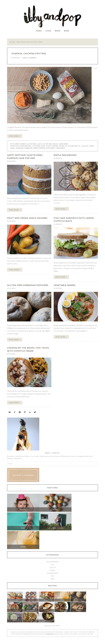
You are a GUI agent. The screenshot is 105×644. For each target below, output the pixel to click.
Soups (15, 621)
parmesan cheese (31, 148)
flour (48, 146)
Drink (23, 547)
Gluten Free (31, 144)
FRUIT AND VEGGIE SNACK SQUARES (27, 218)
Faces (23, 509)
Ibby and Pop (52, 16)
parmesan (20, 148)
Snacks (55, 144)
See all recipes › (53, 626)
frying (62, 146)
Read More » (15, 136)
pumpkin (42, 148)
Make (58, 31)
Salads (62, 610)
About (48, 453)
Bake (67, 31)
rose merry (51, 148)
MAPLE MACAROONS (65, 155)
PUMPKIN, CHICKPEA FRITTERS (29, 54)
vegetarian (61, 148)
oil (80, 146)
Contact (56, 453)
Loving (53, 570)
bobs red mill (26, 146)
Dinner (23, 144)
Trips (53, 579)
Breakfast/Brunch (15, 600)
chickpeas (37, 146)
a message (50, 634)
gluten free (73, 146)
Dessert (31, 600)
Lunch (39, 144)
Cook (48, 31)
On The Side (47, 144)
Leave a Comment (29, 58)
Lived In (53, 567)
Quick (47, 610)
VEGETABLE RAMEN (65, 285)
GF (66, 146)
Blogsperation (53, 562)
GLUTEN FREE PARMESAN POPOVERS (28, 285)
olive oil (85, 146)
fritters (55, 146)
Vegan (31, 621)
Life (53, 565)
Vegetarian (64, 144)
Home (39, 31)
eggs (43, 146)
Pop (23, 528)
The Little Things (55, 528)
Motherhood (52, 573)
